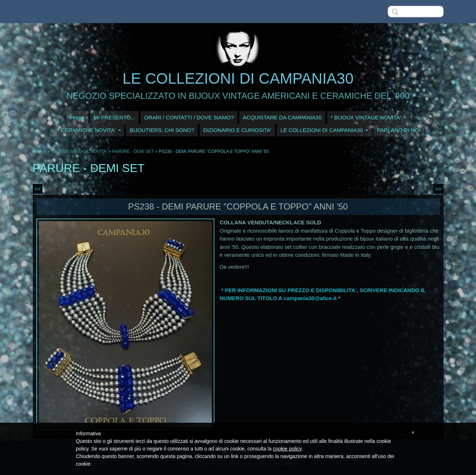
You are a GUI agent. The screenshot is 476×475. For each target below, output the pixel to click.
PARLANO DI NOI (399, 130)
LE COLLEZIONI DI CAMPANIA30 (238, 78)
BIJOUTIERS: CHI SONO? (162, 130)
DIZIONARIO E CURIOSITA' (237, 130)
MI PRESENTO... (115, 117)
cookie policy (287, 449)
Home (77, 117)
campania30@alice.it (310, 298)
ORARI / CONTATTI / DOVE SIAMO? (189, 117)
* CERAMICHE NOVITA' (89, 130)
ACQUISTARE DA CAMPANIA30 (282, 117)
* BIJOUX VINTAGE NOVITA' (368, 117)
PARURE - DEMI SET (133, 151)
